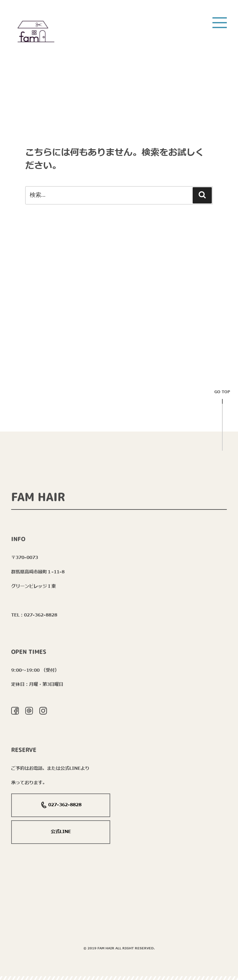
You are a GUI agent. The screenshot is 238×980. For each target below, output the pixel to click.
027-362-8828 (61, 805)
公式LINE (61, 832)
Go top (222, 394)
